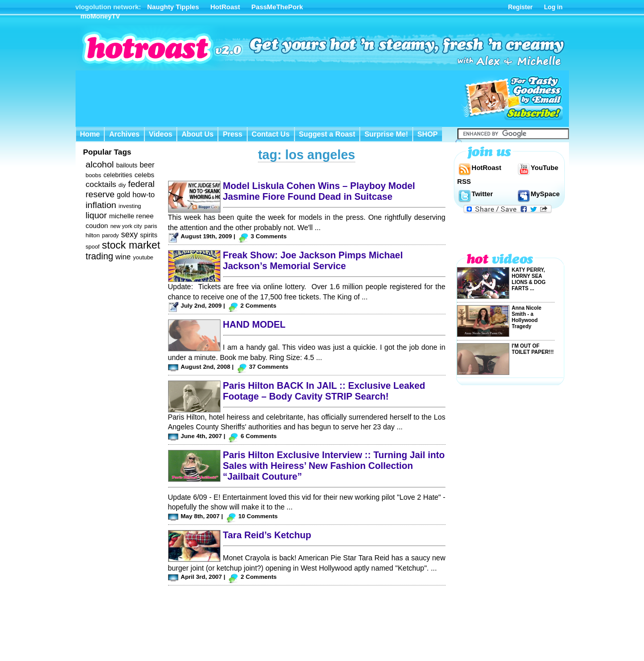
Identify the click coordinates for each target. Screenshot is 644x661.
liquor (96, 215)
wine (123, 257)
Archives (124, 134)
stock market (131, 245)
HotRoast (225, 7)
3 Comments (269, 236)
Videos (161, 134)
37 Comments (269, 366)
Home (90, 134)
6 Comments (259, 436)
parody (111, 235)
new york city (126, 226)
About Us (197, 134)
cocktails (101, 184)
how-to (144, 195)
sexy (130, 234)
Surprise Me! (386, 134)
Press (232, 134)
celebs (145, 175)
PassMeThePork (277, 7)
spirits (149, 235)
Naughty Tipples (173, 7)
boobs (94, 175)
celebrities (118, 175)
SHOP (428, 134)
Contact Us (271, 134)
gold (123, 195)
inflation (101, 205)
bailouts (127, 165)
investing (130, 206)
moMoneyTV (100, 16)
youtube (143, 257)
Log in (554, 7)
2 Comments (259, 305)
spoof (93, 247)
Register (520, 7)
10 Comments (258, 516)
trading (100, 256)
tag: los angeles (307, 155)
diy (122, 185)
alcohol (100, 164)
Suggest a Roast (327, 134)
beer (147, 165)
